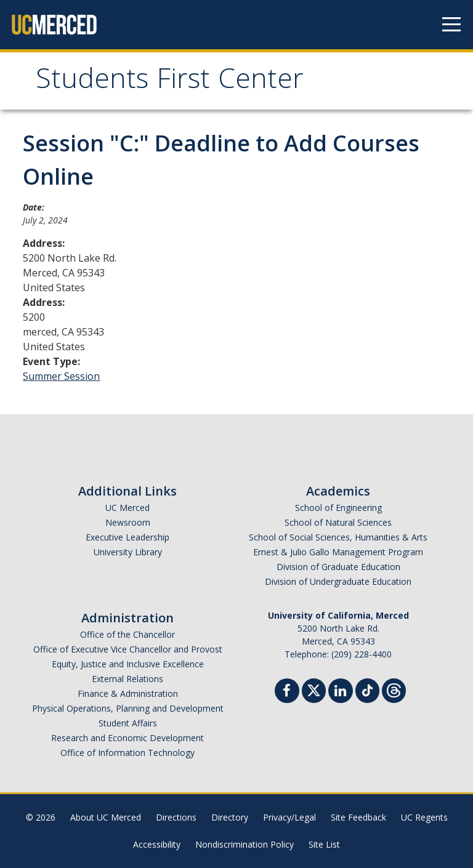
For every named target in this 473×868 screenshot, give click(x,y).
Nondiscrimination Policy (245, 844)
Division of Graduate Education (338, 567)
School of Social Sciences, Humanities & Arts (338, 537)
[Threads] (394, 689)
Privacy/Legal (289, 817)
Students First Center (170, 82)
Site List (324, 844)
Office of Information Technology (127, 753)
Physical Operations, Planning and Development (128, 708)
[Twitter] (314, 689)
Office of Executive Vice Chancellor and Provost (128, 649)
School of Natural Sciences (338, 522)
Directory (230, 817)
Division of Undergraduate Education (338, 581)
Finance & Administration (128, 693)
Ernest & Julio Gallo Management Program (338, 552)
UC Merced (127, 508)
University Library (128, 552)
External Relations (127, 679)
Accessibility (157, 844)
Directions (176, 817)
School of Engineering (338, 508)
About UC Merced (106, 817)
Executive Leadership (127, 537)
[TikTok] (367, 689)
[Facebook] (287, 692)
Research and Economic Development (127, 738)
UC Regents (424, 817)
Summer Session (61, 376)
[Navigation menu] (451, 25)
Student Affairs (128, 723)
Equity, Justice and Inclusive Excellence (128, 664)
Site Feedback (358, 817)
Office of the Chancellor (127, 634)
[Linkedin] (341, 692)
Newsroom (128, 522)
